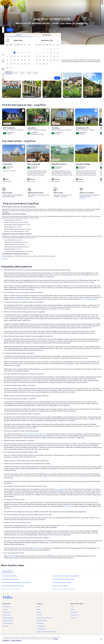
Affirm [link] (33, 495)
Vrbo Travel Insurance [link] (8, 623)
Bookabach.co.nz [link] (75, 615)
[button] (58, 49)
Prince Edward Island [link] (26, 55)
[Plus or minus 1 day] (45, 73)
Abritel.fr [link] (73, 609)
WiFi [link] (25, 428)
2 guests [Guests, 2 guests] (70, 30)
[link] (23, 110)
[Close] (101, 639)
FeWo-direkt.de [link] (74, 612)
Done (86, 78)
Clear (80, 78)
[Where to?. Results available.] (18, 30)
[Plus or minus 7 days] (65, 73)
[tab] (48, 35)
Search (97, 30)
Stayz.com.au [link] (74, 618)
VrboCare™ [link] (63, 526)
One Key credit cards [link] (8, 621)
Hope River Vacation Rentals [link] (9, 576)
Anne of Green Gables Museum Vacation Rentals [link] (66, 576)
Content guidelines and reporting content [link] (47, 632)
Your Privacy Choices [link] (42, 629)
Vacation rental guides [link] (8, 618)
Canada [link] (18, 55)
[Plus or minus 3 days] (58, 73)
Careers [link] (39, 609)
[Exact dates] (38, 73)
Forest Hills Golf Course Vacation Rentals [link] (63, 579)
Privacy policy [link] (40, 623)
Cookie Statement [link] (41, 626)
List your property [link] (7, 607)
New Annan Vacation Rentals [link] (60, 586)
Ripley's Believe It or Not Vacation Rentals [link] (64, 589)
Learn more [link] (83, 198)
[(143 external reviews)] (37, 134)
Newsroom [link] (39, 615)
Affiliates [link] (39, 612)
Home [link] (4, 55)
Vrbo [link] (72, 607)
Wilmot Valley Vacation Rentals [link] (10, 579)
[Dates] (48, 30)
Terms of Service (17, 641)
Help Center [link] (39, 548)
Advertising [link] (5, 626)
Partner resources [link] (7, 615)
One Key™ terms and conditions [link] (44, 618)
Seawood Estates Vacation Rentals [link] (11, 589)
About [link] (38, 607)
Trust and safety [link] (6, 612)
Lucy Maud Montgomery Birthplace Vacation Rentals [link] (16, 582)
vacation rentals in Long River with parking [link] (35, 434)
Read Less (5, 259)
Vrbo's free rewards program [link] (90, 299)
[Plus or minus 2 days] (51, 73)
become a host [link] (69, 506)
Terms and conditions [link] (42, 621)
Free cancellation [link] (59, 489)
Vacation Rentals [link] (10, 55)
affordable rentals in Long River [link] (21, 299)
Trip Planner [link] (11, 556)
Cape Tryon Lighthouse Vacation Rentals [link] (13, 586)
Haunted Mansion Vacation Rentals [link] (62, 582)
